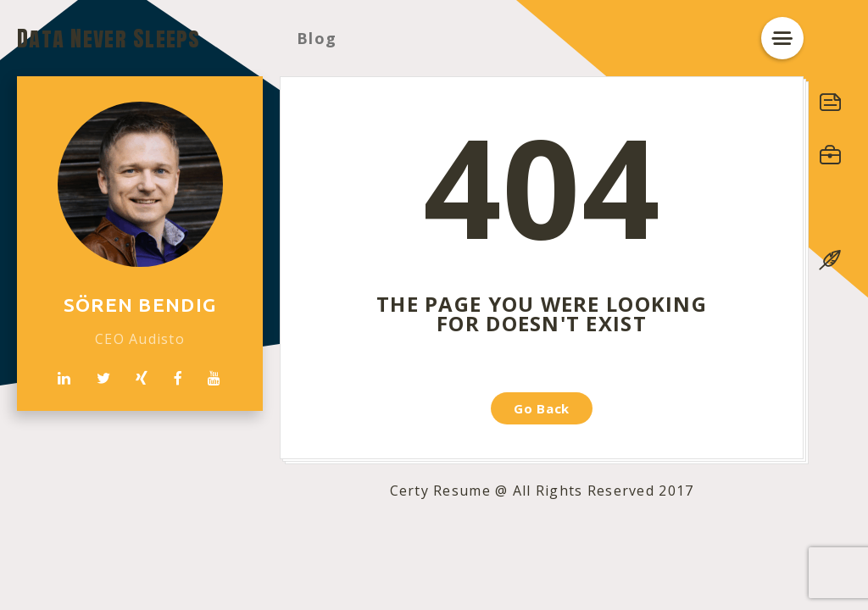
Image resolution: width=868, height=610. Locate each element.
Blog (317, 38)
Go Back (542, 408)
